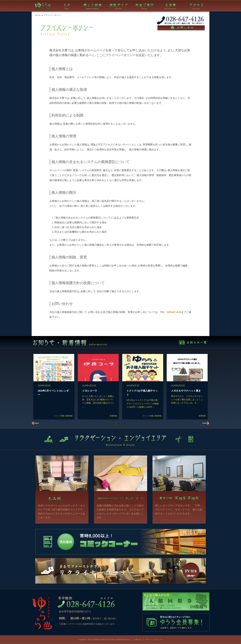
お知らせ (138, 639)
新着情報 (69, 416)
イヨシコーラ (90, 391)
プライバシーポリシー (154, 639)
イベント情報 (59, 416)
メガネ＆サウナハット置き (186, 391)
